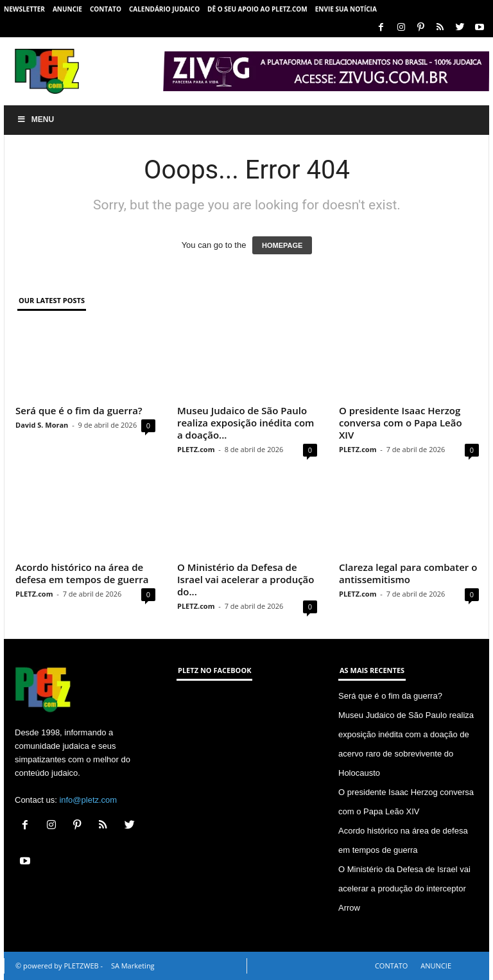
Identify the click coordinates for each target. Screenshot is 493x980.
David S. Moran (42, 425)
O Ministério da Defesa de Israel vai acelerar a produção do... (246, 579)
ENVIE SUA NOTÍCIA (346, 9)
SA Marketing (133, 966)
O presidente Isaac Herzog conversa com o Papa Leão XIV (401, 423)
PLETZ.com (196, 449)
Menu (35, 119)
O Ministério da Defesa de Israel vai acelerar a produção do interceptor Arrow (404, 888)
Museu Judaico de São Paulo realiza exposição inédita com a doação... (246, 423)
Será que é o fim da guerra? (79, 410)
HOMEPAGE (282, 245)
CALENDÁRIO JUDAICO (164, 9)
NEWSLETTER (24, 9)
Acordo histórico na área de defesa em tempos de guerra (82, 573)
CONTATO (106, 9)
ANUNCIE (67, 9)
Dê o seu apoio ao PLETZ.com (257, 9)
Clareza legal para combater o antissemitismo (408, 573)
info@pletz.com (88, 800)
